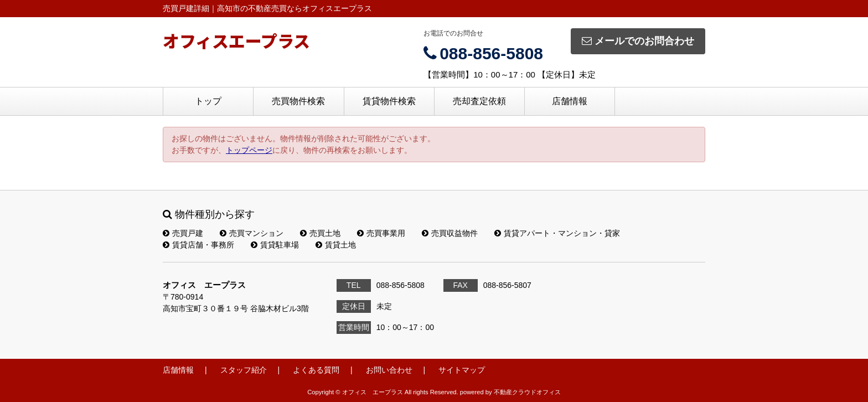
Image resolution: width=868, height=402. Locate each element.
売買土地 (320, 233)
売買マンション (252, 233)
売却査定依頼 (479, 101)
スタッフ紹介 (244, 370)
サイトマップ (462, 370)
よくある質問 (316, 370)
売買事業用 (381, 233)
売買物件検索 (298, 101)
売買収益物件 (450, 233)
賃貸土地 (336, 245)
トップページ (249, 150)
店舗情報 (570, 101)
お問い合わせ (389, 370)
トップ (208, 101)
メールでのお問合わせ (638, 41)
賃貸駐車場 (275, 245)
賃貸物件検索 (389, 101)
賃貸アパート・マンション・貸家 (557, 233)
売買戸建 (183, 233)
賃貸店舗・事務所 (198, 245)
